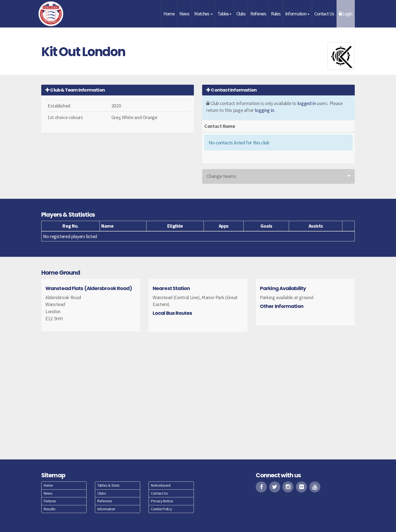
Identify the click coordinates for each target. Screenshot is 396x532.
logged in (307, 103)
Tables (225, 14)
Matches (204, 14)
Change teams (221, 176)
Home (169, 14)
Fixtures (50, 501)
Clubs (241, 14)
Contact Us (324, 14)
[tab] (118, 90)
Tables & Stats (108, 485)
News (184, 14)
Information (298, 14)
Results (50, 509)
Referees (258, 14)
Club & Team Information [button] (75, 90)
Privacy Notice (162, 501)
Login (346, 14)
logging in (265, 110)
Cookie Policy (161, 509)
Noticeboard (161, 485)
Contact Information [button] (231, 90)
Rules (276, 14)
